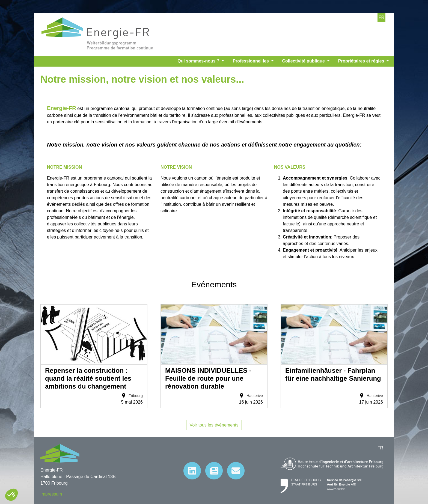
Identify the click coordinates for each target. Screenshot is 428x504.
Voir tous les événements (214, 425)
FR (381, 17)
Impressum (51, 494)
